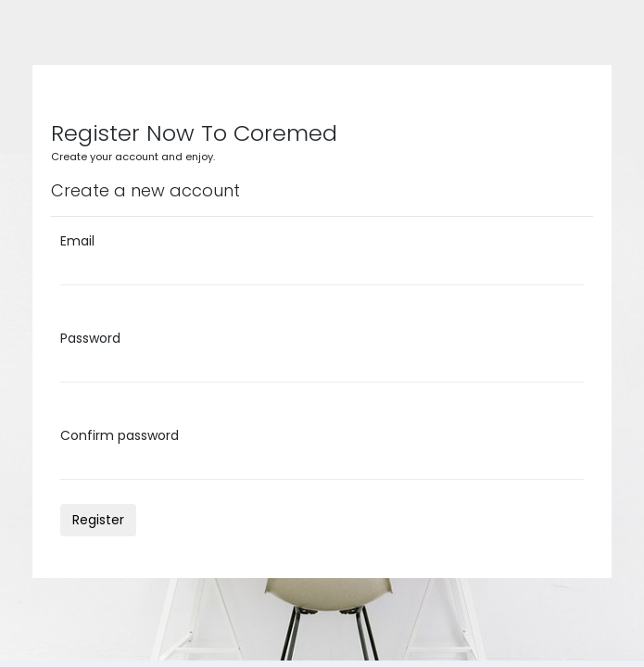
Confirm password (120, 435)
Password (90, 338)
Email (77, 241)
